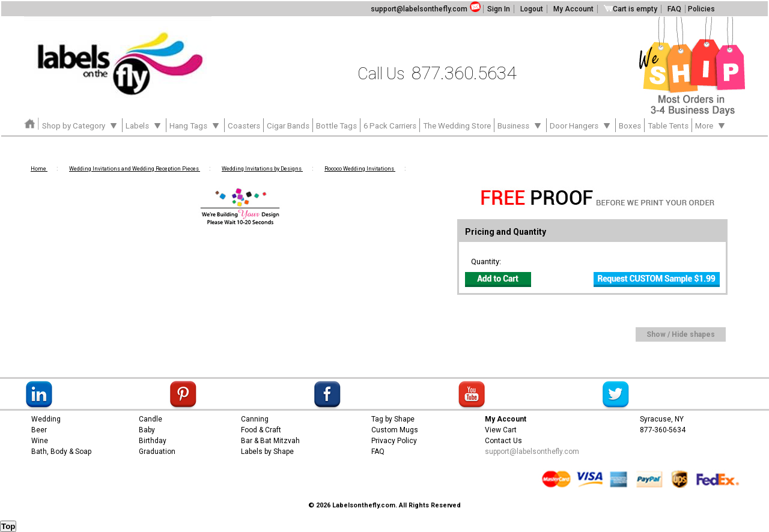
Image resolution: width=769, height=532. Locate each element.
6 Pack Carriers (390, 126)
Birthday (153, 441)
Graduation (157, 452)
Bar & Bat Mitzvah (270, 441)
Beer (39, 430)
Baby (147, 430)
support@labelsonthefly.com (419, 9)
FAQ (674, 9)
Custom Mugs (395, 430)
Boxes (630, 126)
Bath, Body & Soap (61, 452)
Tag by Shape (393, 419)
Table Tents (668, 126)
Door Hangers (581, 125)
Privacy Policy (394, 441)
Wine (40, 441)
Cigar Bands (288, 126)
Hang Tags (195, 125)
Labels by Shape (267, 452)
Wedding (46, 419)
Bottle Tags (336, 126)
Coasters (244, 126)
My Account (573, 9)
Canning (255, 419)
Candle (150, 419)
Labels (144, 125)
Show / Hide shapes (681, 334)
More (711, 125)
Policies (701, 9)
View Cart (501, 430)
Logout (532, 9)
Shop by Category (81, 125)
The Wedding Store (457, 126)
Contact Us (503, 441)
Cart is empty (631, 9)
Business (520, 125)
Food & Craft (261, 430)
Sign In (499, 9)
